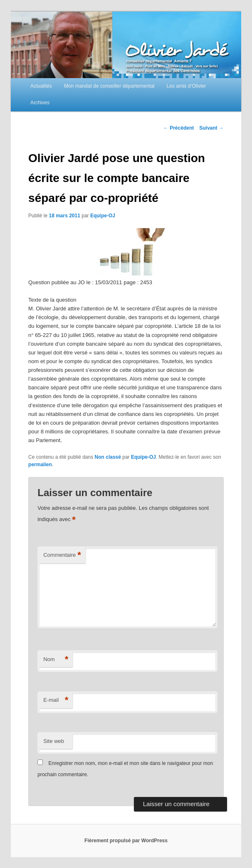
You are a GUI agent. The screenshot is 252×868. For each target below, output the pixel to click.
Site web (54, 741)
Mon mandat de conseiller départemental (109, 86)
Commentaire (62, 555)
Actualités (41, 86)
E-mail (56, 700)
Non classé (108, 457)
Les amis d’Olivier (187, 86)
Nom (56, 660)
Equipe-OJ (103, 216)
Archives (40, 103)
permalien (40, 465)
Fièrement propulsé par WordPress (126, 841)
